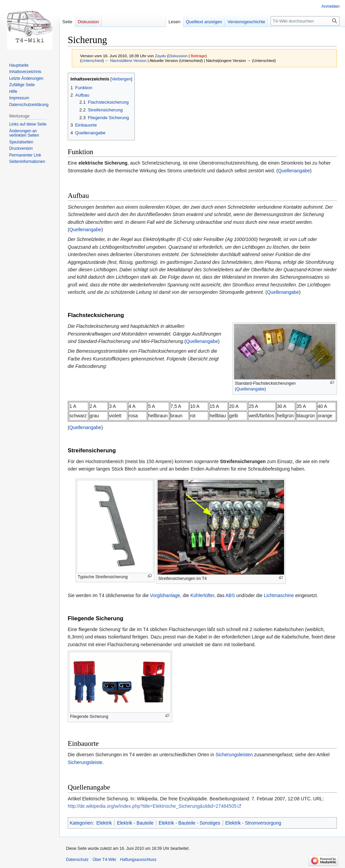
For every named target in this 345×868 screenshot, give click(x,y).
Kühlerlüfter (202, 595)
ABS (230, 595)
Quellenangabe (294, 171)
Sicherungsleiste (85, 762)
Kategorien (81, 823)
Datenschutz (77, 860)
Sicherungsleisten (234, 755)
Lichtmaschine (279, 595)
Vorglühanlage (165, 595)
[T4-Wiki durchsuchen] (305, 21)
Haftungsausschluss (138, 860)
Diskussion (178, 56)
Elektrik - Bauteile (135, 823)
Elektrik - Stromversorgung (253, 823)
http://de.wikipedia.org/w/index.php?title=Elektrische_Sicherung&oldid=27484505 (152, 806)
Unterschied (92, 60)
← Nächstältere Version (126, 60)
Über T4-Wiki (104, 860)
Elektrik (104, 823)
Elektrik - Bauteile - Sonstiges (190, 823)
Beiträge (198, 56)
